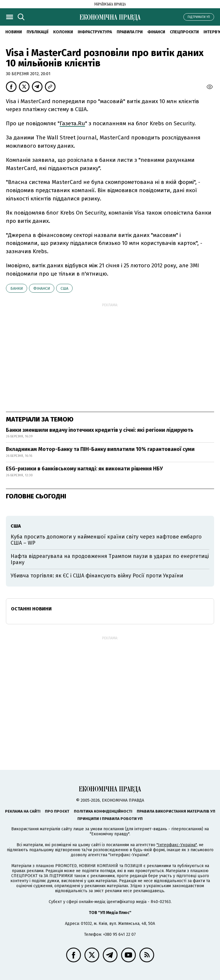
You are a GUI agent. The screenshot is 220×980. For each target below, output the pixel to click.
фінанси (42, 288)
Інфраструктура (95, 32)
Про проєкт (57, 811)
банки (17, 288)
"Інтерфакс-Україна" (177, 845)
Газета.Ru (72, 123)
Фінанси (156, 32)
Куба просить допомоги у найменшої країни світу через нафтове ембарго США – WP (106, 540)
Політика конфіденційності (103, 811)
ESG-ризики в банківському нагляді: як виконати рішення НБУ (84, 469)
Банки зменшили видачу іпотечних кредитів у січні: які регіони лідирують (100, 430)
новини (14, 32)
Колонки (63, 32)
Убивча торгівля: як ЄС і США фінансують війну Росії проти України (97, 576)
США (64, 288)
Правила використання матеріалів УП (176, 811)
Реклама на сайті (23, 811)
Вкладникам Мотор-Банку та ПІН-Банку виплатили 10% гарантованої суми (100, 449)
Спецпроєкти (184, 32)
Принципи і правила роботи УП (110, 819)
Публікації (38, 32)
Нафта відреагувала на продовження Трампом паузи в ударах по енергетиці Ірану (110, 559)
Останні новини (31, 609)
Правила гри (130, 32)
